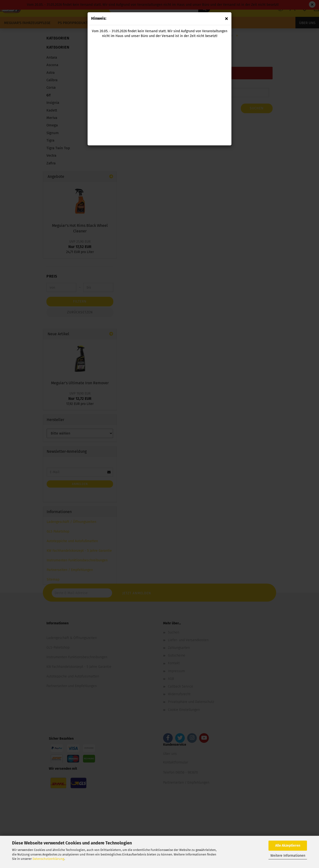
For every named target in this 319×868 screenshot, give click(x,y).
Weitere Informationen (288, 856)
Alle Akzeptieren (288, 846)
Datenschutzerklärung (48, 859)
